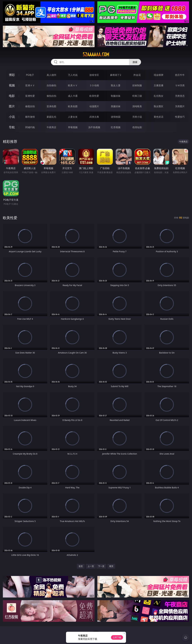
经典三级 (137, 96)
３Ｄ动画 (94, 85)
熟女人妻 (116, 85)
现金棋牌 (159, 75)
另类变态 (180, 96)
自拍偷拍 (51, 85)
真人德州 (51, 75)
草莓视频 (73, 127)
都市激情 (30, 117)
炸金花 (137, 75)
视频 (12, 85)
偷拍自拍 (51, 96)
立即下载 (117, 637)
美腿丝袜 (116, 106)
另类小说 (137, 117)
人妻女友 (73, 117)
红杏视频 (116, 127)
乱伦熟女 (159, 96)
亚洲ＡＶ (30, 85)
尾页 (111, 566)
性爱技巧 (180, 117)
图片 (12, 106)
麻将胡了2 (116, 75)
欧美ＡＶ (73, 85)
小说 (12, 117)
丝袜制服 (137, 85)
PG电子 (30, 75)
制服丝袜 (116, 96)
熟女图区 (159, 106)
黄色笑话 (159, 117)
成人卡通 (73, 96)
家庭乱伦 (51, 117)
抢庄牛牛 (180, 75)
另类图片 (180, 106)
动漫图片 (94, 106)
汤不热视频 (94, 127)
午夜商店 (51, 127)
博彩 (12, 75)
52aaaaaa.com (96, 54)
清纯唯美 (137, 106)
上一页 (91, 566)
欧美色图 (73, 106)
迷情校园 (116, 117)
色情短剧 (137, 127)
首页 (81, 566)
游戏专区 (94, 75)
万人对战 (73, 75)
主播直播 (159, 85)
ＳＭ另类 (180, 85)
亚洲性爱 (30, 96)
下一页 (101, 566)
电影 (12, 96)
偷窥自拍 (30, 106)
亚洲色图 (51, 106)
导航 (12, 127)
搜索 (135, 62)
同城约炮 (30, 127)
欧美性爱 (94, 96)
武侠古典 (94, 117)
